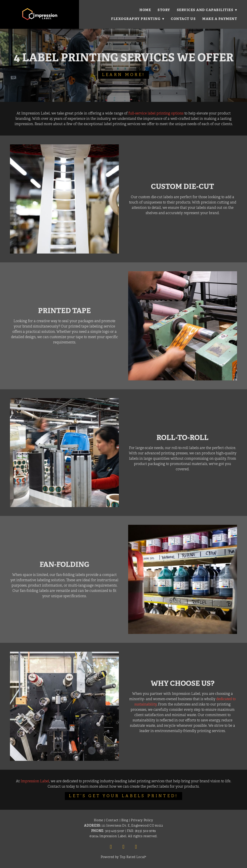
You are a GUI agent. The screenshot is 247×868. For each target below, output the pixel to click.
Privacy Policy (142, 820)
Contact (112, 820)
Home (145, 10)
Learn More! (123, 75)
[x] (136, 847)
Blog (125, 820)
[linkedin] (123, 847)
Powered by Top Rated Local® (123, 857)
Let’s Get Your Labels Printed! (123, 796)
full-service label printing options (156, 113)
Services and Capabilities (207, 10)
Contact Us (183, 19)
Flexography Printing (138, 19)
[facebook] (111, 847)
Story (164, 10)
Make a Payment (220, 19)
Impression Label (35, 781)
